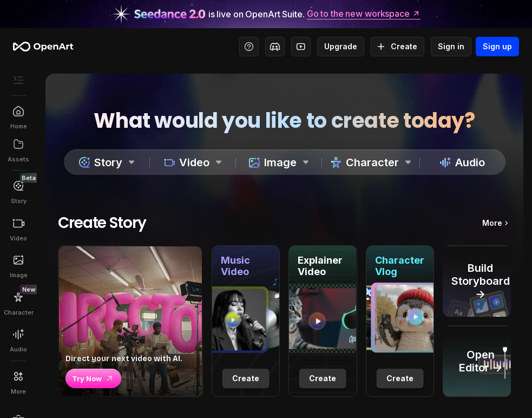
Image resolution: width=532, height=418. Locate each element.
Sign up (497, 47)
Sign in (451, 47)
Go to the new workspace (364, 14)
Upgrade (341, 47)
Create (398, 47)
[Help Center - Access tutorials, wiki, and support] (249, 47)
